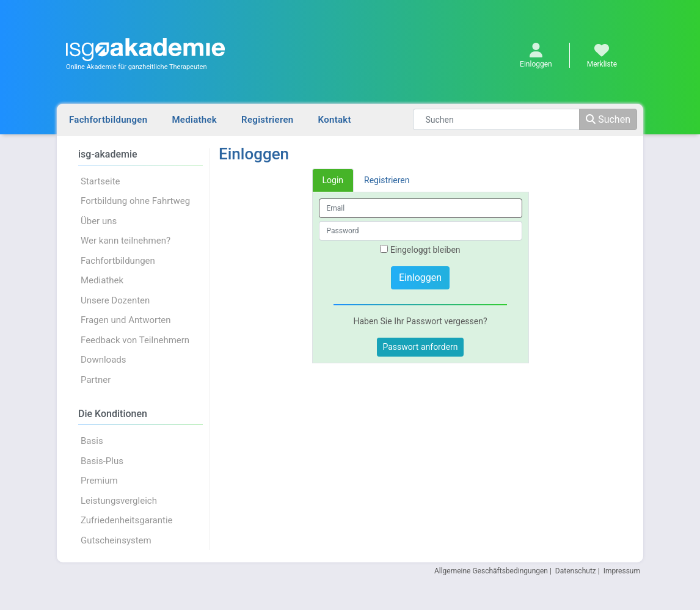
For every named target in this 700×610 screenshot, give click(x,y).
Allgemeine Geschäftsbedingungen (491, 571)
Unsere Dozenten (115, 300)
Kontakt (335, 120)
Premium (99, 481)
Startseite (100, 181)
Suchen (608, 119)
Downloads (104, 360)
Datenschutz (576, 571)
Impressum (622, 571)
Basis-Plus (102, 461)
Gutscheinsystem (116, 540)
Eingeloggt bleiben (420, 250)
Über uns (99, 221)
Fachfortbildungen (108, 120)
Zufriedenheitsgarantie (127, 520)
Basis (92, 441)
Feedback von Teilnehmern (135, 340)
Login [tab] (333, 180)
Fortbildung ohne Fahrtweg (135, 201)
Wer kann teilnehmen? (126, 241)
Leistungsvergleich (119, 501)
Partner (96, 380)
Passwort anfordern (420, 347)
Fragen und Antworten (126, 320)
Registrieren (267, 120)
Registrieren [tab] (387, 180)
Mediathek (194, 120)
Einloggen (420, 278)
